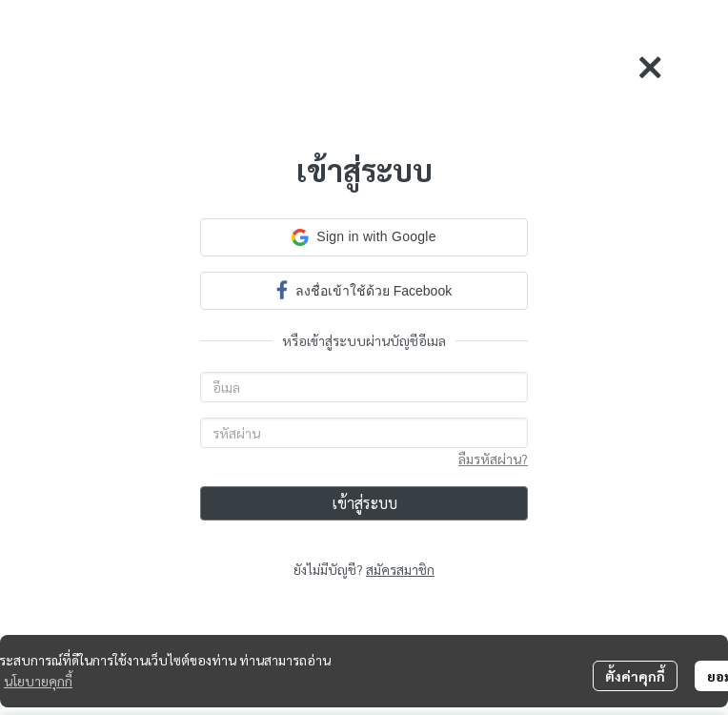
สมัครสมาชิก (400, 569)
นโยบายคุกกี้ (38, 681)
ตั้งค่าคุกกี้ (635, 676)
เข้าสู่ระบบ (364, 503)
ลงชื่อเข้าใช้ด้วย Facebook (364, 289)
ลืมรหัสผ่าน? (493, 459)
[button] (364, 237)
